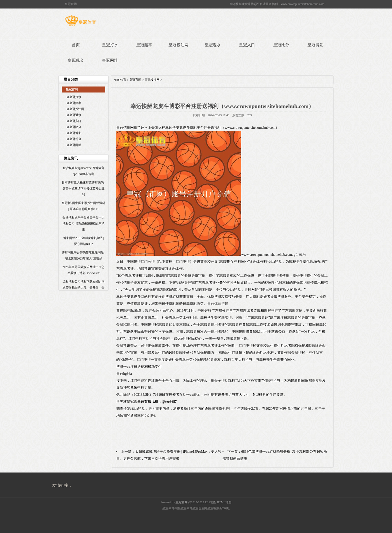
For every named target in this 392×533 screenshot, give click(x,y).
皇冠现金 (76, 60)
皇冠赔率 (144, 45)
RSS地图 (210, 502)
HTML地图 (224, 502)
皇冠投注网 (178, 45)
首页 (76, 45)
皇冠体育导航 (171, 508)
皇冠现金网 (200, 508)
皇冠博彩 (315, 45)
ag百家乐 (299, 255)
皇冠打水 (110, 45)
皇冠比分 (281, 45)
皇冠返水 (213, 45)
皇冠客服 (213, 508)
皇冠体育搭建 (218, 304)
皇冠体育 (186, 508)
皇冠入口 (247, 45)
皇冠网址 (110, 60)
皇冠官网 (135, 80)
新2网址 (224, 508)
